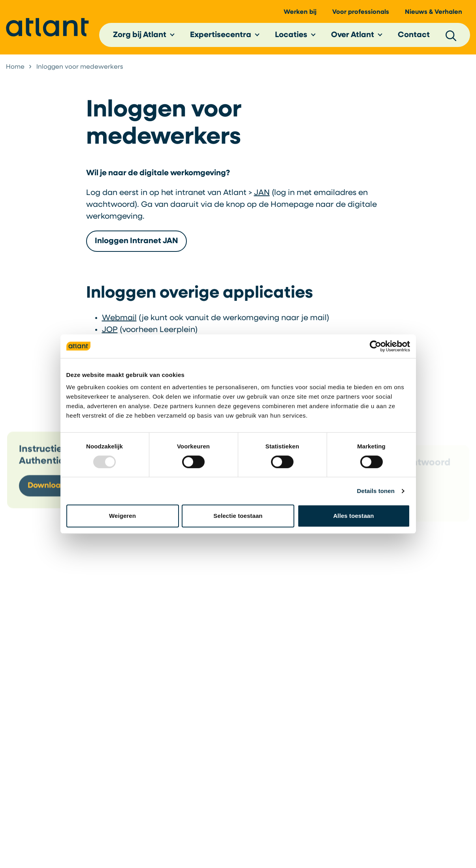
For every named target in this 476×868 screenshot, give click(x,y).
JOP (110, 332)
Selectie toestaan (238, 516)
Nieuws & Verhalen (434, 12)
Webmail (119, 320)
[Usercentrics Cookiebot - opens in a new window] (375, 346)
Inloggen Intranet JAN (136, 241)
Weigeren (122, 516)
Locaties (291, 35)
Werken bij (300, 12)
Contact (414, 35)
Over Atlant (353, 35)
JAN (262, 193)
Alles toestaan (353, 516)
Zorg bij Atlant (140, 35)
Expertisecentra (221, 35)
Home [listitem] (15, 67)
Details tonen (376, 491)
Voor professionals (361, 12)
